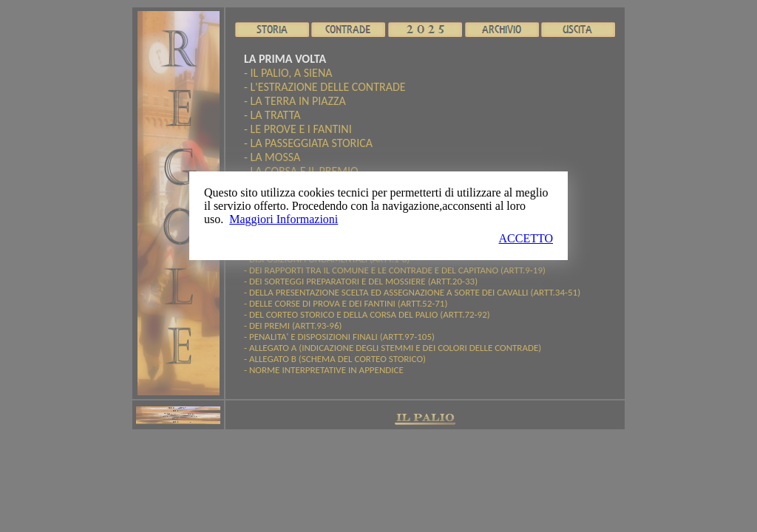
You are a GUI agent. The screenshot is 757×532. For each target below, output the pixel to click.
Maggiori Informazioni (284, 219)
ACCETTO (526, 238)
